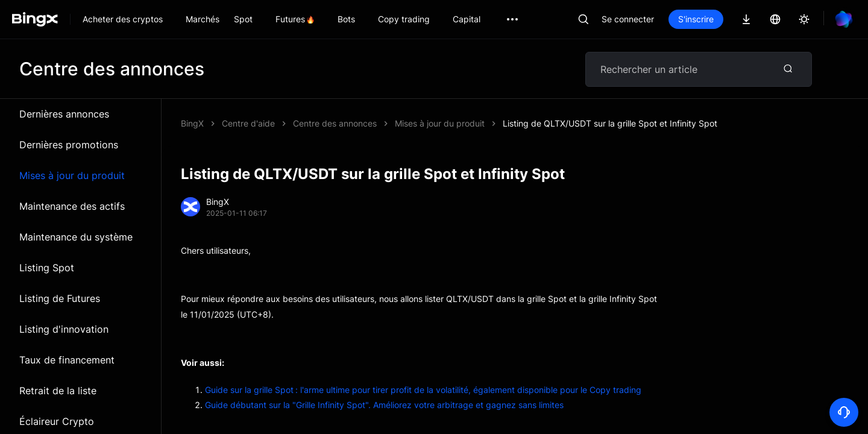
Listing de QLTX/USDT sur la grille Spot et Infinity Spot (610, 123)
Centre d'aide (248, 123)
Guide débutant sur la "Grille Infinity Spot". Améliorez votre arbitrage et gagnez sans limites (384, 405)
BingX (192, 123)
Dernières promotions (69, 145)
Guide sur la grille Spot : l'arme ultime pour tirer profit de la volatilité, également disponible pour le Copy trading (423, 390)
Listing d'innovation (64, 329)
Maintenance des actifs (72, 206)
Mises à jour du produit (72, 175)
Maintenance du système (76, 237)
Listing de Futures (60, 298)
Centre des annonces (335, 123)
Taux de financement (67, 360)
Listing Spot (47, 268)
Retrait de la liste (58, 391)
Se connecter (628, 19)
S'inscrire (696, 19)
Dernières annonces (64, 114)
